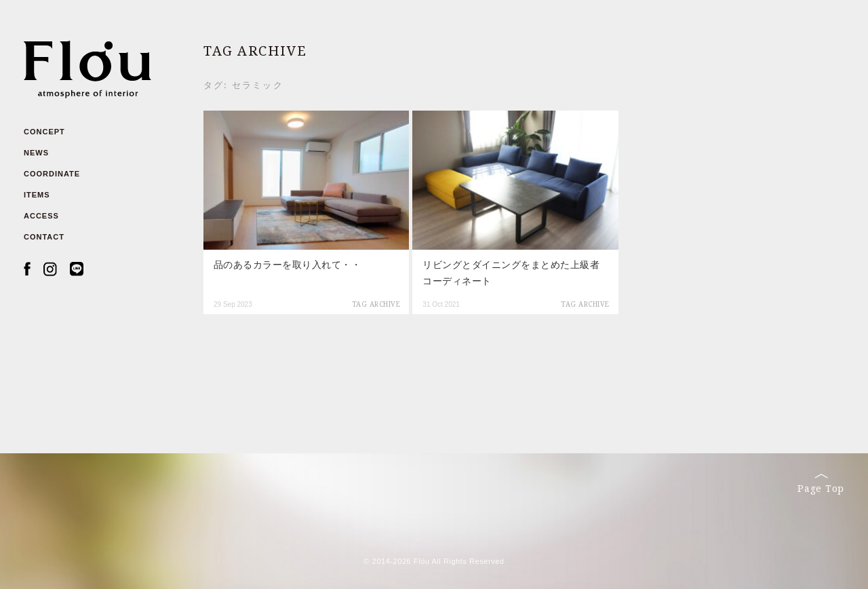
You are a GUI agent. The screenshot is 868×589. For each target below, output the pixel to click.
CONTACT (44, 237)
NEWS (36, 153)
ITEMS (37, 195)
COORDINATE (52, 174)
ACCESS (41, 216)
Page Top (821, 484)
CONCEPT (44, 132)
